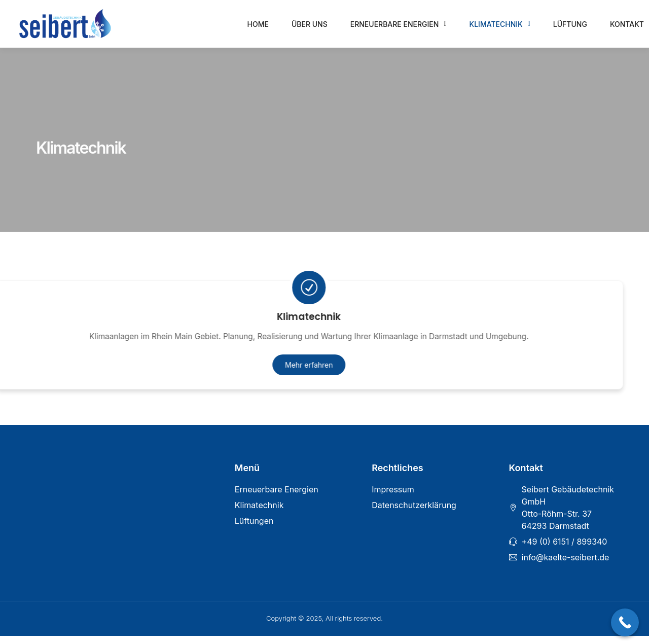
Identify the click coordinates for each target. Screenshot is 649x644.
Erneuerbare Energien (399, 24)
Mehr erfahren (257, 371)
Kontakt (627, 24)
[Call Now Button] (625, 622)
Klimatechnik (500, 24)
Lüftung (570, 24)
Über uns (310, 24)
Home (258, 24)
